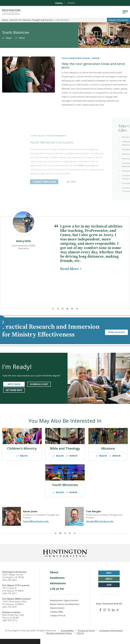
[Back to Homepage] (65, 558)
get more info (14, 398)
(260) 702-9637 (10, 612)
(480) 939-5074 (10, 625)
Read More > (71, 269)
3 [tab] (67, 309)
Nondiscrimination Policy (59, 638)
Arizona (71, 3)
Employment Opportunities (64, 606)
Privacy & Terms (86, 636)
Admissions (58, 588)
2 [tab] (63, 309)
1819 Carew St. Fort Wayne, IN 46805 (13, 594)
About (54, 577)
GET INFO (93, 182)
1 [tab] (58, 309)
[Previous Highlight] (53, 309)
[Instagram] (105, 615)
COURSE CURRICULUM (66, 182)
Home (5, 20)
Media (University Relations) (65, 609)
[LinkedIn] (113, 615)
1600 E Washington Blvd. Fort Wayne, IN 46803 (14, 608)
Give (109, 590)
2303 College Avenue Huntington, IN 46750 (13, 581)
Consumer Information (111, 636)
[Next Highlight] (77, 309)
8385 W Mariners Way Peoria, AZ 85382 (13, 621)
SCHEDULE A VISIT (39, 392)
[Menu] (125, 12)
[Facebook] (100, 615)
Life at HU (57, 594)
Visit (109, 578)
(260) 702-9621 (10, 599)
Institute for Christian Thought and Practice (31, 20)
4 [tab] (72, 309)
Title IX (80, 638)
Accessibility (67, 636)
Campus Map (57, 617)
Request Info (118, 20)
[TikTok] (118, 615)
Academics (57, 583)
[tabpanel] (65, 246)
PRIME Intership (117, 335)
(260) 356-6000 (10, 585)
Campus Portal (58, 621)
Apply (109, 584)
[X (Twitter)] (109, 615)
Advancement (57, 613)
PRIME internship (108, 165)
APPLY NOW (14, 392)
